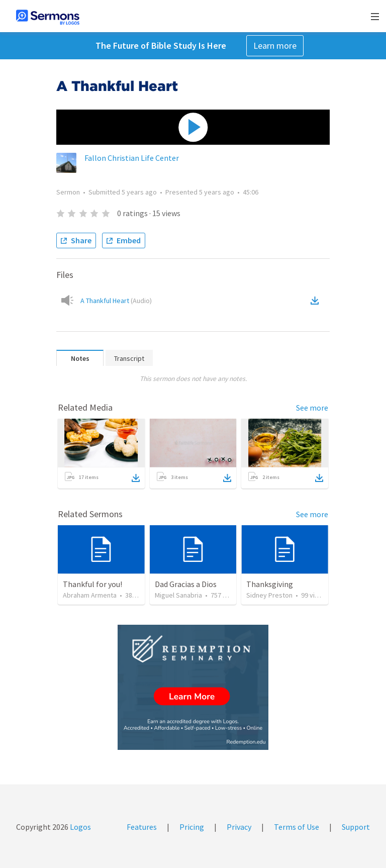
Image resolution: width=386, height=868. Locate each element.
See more (312, 408)
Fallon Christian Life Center (132, 158)
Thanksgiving (270, 584)
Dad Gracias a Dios (186, 584)
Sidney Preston (269, 595)
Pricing (192, 827)
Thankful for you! (92, 584)
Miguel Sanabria (178, 595)
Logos (80, 827)
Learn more (275, 45)
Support (356, 827)
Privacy (239, 827)
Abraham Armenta (90, 595)
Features (142, 827)
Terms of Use (297, 827)
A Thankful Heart (116, 301)
